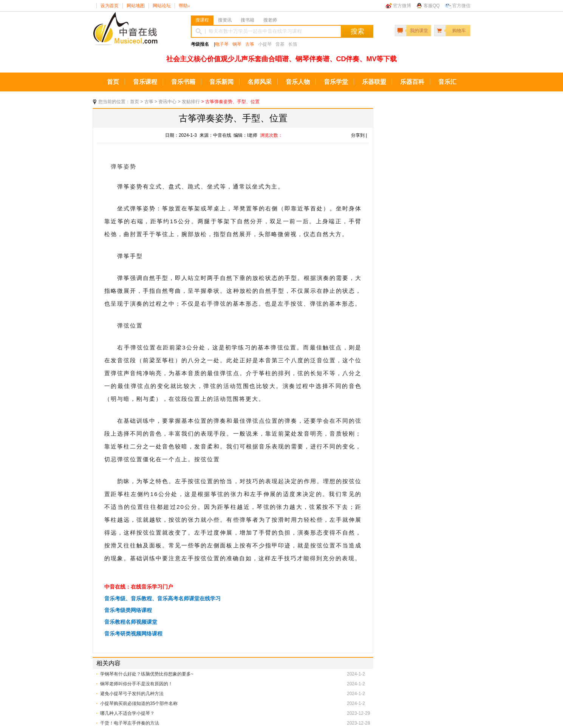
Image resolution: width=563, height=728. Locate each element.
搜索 (357, 31)
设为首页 (110, 6)
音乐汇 (447, 82)
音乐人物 (298, 82)
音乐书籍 (183, 82)
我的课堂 (419, 31)
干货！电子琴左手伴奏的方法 (130, 723)
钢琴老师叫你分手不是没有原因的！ (136, 684)
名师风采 (260, 82)
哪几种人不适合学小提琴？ (127, 713)
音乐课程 (145, 82)
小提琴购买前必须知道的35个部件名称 (139, 703)
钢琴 (237, 44)
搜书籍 (247, 20)
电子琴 (222, 44)
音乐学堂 (336, 82)
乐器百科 (412, 82)
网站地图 (136, 6)
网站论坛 (162, 6)
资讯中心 (167, 102)
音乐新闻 (221, 82)
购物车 (459, 31)
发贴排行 (191, 102)
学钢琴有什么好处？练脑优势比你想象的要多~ (147, 674)
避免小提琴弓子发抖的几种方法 (132, 694)
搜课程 (202, 20)
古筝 (250, 44)
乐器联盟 (374, 82)
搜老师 (270, 20)
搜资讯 (225, 20)
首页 (113, 82)
